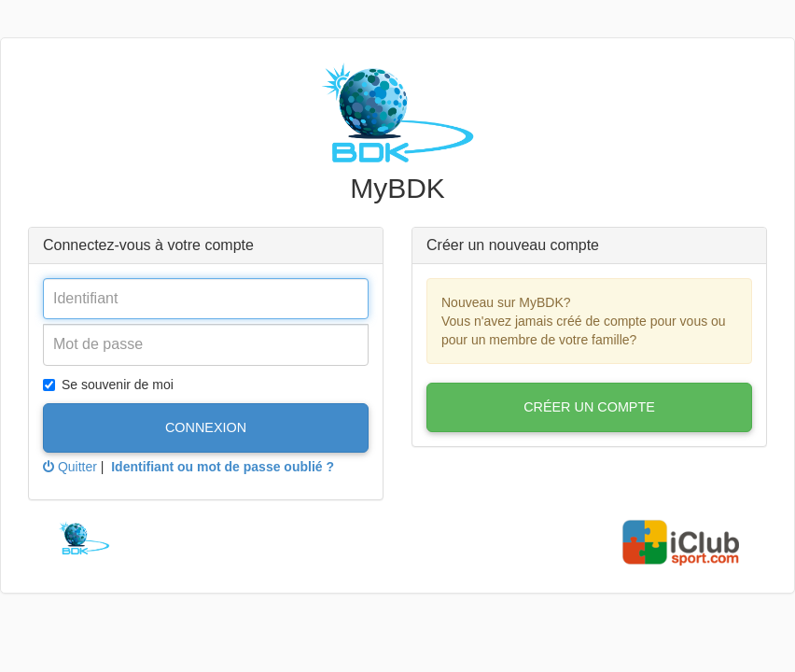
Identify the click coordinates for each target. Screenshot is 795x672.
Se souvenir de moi (108, 385)
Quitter (70, 467)
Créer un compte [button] (589, 407)
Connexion (206, 427)
